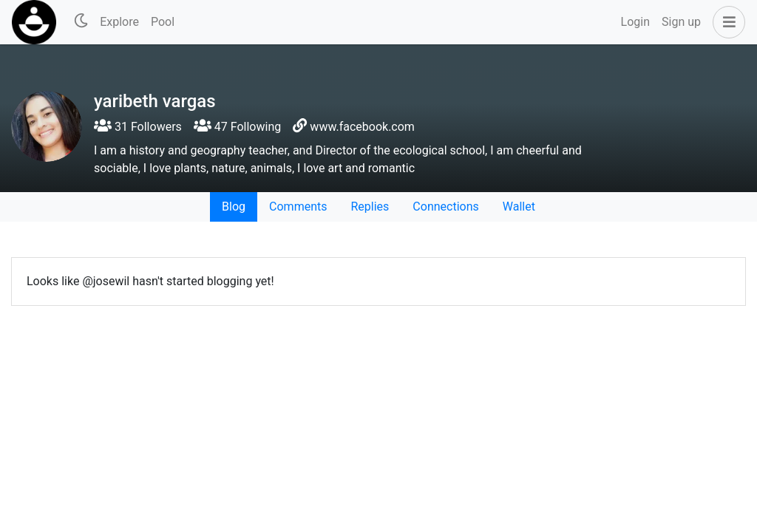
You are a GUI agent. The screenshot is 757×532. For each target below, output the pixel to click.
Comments (298, 207)
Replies (370, 207)
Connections (445, 207)
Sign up (681, 22)
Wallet (519, 207)
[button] (726, 22)
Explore (119, 22)
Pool (163, 22)
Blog (234, 207)
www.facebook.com (362, 127)
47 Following (237, 127)
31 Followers (138, 127)
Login (635, 22)
